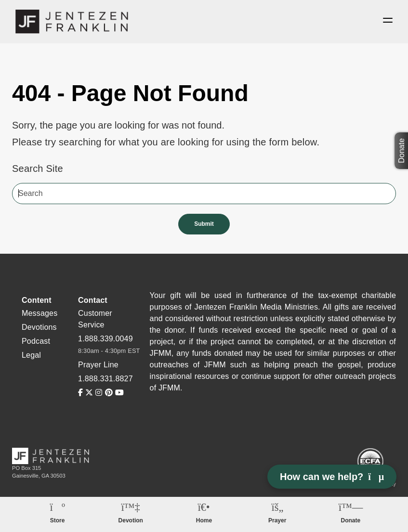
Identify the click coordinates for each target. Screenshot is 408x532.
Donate (401, 151)
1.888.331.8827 (105, 379)
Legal (31, 355)
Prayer (277, 520)
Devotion (131, 520)
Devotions (39, 327)
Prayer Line (98, 365)
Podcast (36, 341)
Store (58, 520)
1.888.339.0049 (105, 339)
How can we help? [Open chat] (332, 477)
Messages (39, 313)
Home (204, 520)
